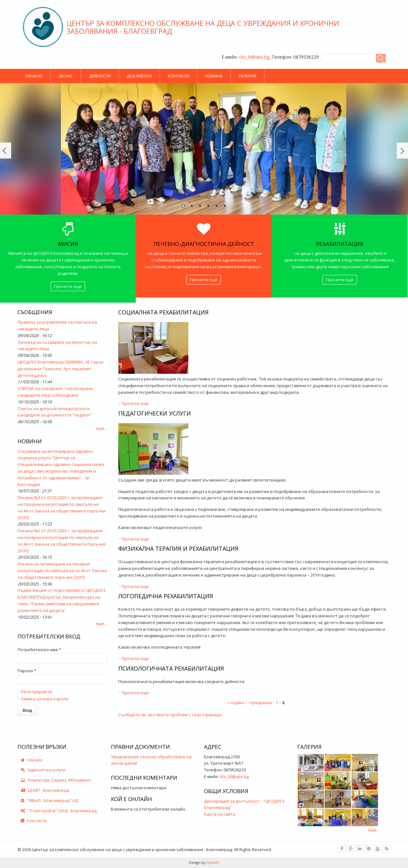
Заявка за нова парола (44, 699)
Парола (27, 671)
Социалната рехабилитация (163, 312)
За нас (66, 76)
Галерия (248, 76)
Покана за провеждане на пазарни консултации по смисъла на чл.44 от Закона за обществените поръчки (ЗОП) (62, 570)
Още (402, 151)
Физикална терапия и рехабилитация (178, 548)
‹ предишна (260, 702)
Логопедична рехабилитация (166, 596)
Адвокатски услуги (43, 770)
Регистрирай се (36, 692)
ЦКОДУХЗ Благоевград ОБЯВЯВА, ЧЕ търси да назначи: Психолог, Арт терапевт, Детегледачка (60, 369)
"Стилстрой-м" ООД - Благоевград (59, 811)
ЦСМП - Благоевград (45, 790)
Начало (34, 76)
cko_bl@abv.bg (254, 57)
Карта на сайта (220, 814)
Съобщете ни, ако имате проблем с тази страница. (170, 715)
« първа (236, 702)
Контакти (178, 76)
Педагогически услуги (155, 413)
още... (101, 428)
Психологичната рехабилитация (171, 668)
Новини (214, 76)
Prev (6, 151)
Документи (139, 76)
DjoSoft (212, 862)
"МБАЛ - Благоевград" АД (49, 800)
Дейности (100, 76)
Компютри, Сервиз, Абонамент (56, 780)
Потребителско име (39, 650)
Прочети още (68, 286)
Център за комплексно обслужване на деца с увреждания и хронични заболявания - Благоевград (203, 27)
